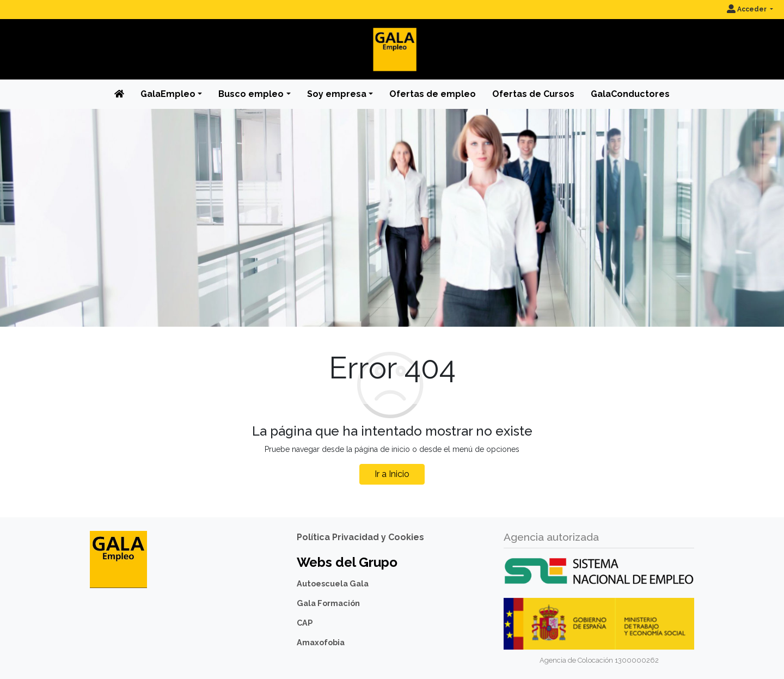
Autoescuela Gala (333, 583)
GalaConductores (630, 94)
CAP (305, 623)
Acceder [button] (748, 9)
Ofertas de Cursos (533, 94)
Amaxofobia (321, 642)
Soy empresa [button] (337, 94)
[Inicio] (392, 41)
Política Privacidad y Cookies (360, 537)
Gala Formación (328, 603)
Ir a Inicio (392, 474)
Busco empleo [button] (251, 94)
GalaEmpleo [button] (168, 94)
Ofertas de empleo (433, 94)
